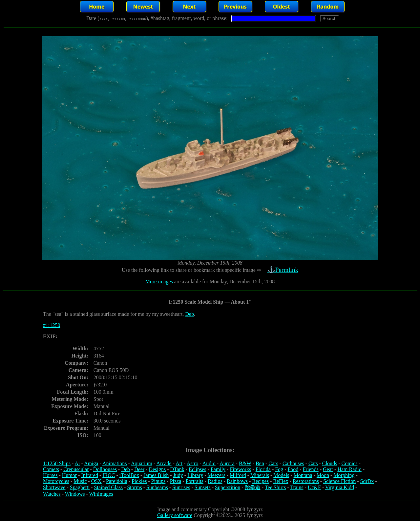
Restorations (306, 481)
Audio (209, 463)
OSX (96, 481)
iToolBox (129, 475)
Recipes (260, 481)
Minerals (260, 475)
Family (218, 469)
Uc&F (314, 487)
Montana (303, 475)
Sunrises (181, 487)
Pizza (176, 481)
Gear (328, 469)
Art (179, 463)
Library (195, 475)
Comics (350, 463)
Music (80, 481)
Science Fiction (339, 481)
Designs (157, 469)
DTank (177, 469)
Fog (279, 469)
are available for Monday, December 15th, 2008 (224, 282)
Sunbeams (157, 487)
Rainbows (237, 481)
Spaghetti (80, 487)
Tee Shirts (275, 487)
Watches (52, 494)
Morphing (344, 475)
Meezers (216, 475)
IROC (109, 475)
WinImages (101, 494)
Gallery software (175, 515)
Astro (193, 463)
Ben (260, 463)
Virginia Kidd (340, 487)
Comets (51, 469)
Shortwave (54, 487)
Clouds (330, 463)
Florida (263, 469)
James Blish (156, 475)
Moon (323, 475)
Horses (50, 475)
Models (281, 475)
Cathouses (293, 463)
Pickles (139, 481)
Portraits (195, 481)
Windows (75, 494)
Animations (115, 463)
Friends (311, 469)
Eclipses (197, 469)
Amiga (91, 463)
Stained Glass (109, 487)
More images (159, 282)
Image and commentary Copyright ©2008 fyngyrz (210, 509)
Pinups (158, 481)
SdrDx (367, 481)
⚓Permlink (283, 270)
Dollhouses (105, 469)
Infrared (90, 475)
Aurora (227, 463)
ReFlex (281, 481)
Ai (77, 463)
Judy (178, 475)
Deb (189, 314)
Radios (215, 481)
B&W (245, 463)
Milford (238, 475)
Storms (134, 487)
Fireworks (240, 469)
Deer (139, 469)
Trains (297, 487)
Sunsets (203, 487)
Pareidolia (117, 481)
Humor (69, 475)
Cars (273, 463)
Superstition (228, 487)
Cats (313, 463)
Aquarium (142, 463)
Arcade (164, 463)
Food (293, 469)
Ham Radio (349, 469)
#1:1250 (52, 325)
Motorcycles (56, 481)
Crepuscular (76, 469)
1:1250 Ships (57, 463)
